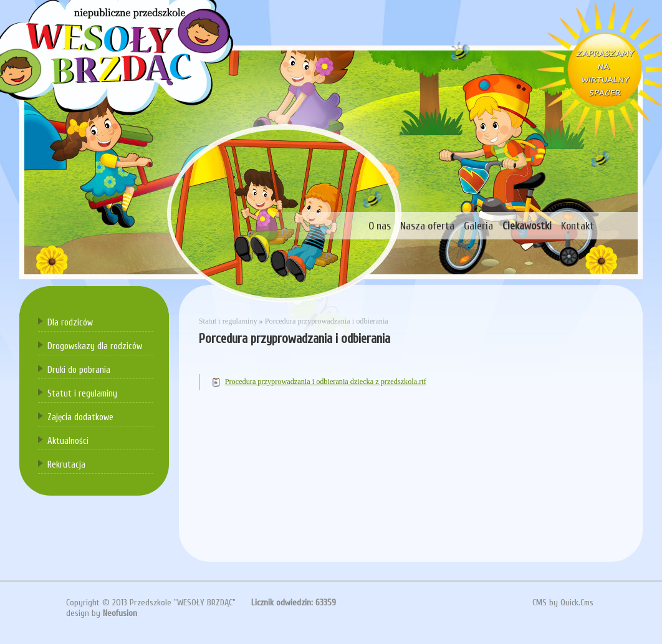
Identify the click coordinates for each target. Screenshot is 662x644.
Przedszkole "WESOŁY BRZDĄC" (183, 603)
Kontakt (578, 226)
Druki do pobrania (79, 370)
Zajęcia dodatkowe (80, 417)
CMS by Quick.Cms (563, 603)
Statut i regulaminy (82, 394)
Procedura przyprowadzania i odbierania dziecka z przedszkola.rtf (326, 382)
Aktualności (68, 441)
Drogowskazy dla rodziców (95, 346)
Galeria (478, 226)
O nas (380, 226)
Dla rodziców (70, 323)
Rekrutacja (66, 465)
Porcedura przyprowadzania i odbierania (327, 321)
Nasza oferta (427, 226)
